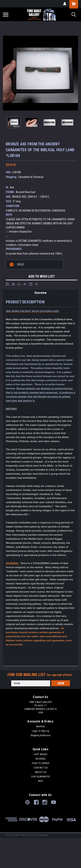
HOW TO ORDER (41, 763)
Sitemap (43, 835)
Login (35, 731)
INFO (41, 781)
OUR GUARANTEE (40, 777)
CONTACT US (40, 768)
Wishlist (40, 726)
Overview (40, 293)
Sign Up (45, 731)
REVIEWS (40, 759)
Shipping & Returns (40, 735)
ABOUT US (41, 772)
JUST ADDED (40, 754)
